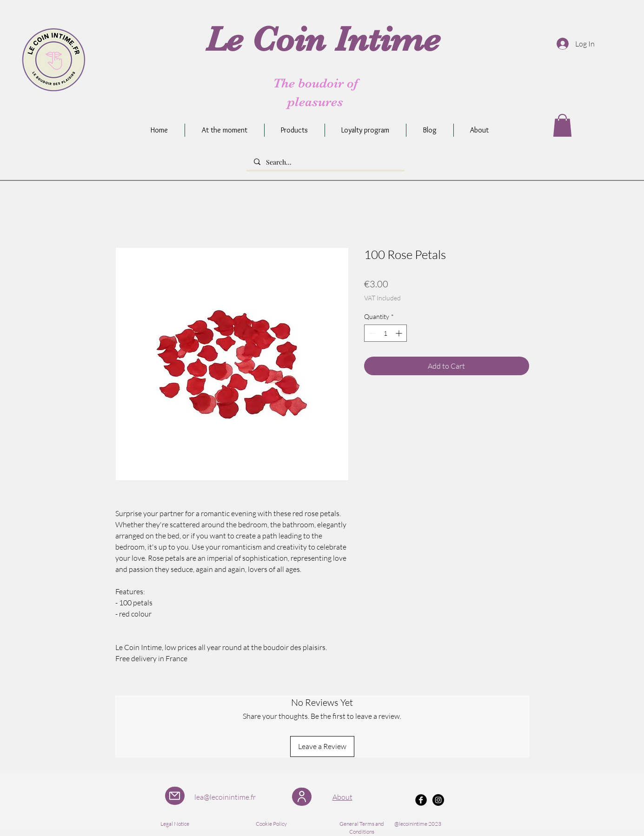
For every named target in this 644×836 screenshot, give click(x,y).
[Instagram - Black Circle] (438, 800)
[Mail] (175, 796)
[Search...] (325, 162)
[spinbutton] (385, 333)
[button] (562, 125)
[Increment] (400, 333)
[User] (302, 797)
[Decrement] (371, 333)
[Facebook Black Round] (421, 800)
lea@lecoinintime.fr (225, 797)
